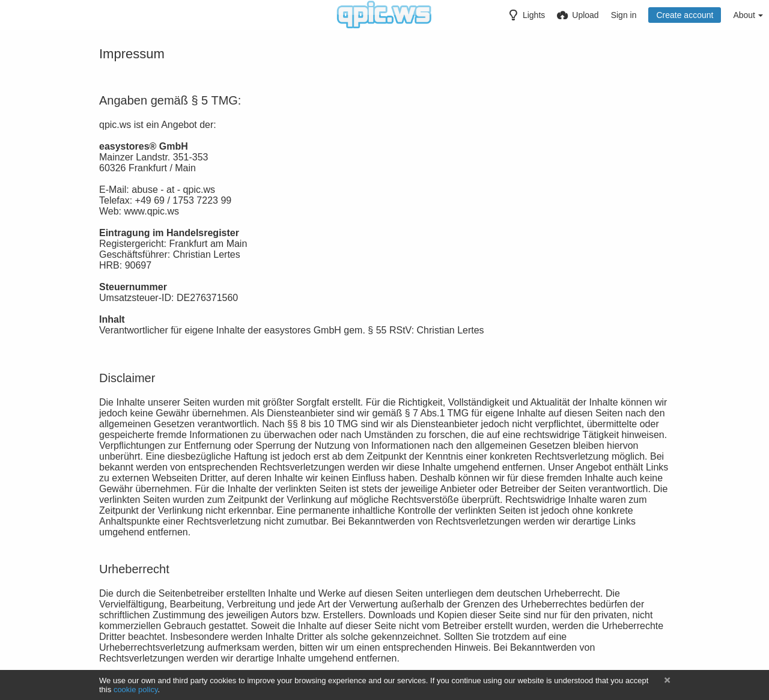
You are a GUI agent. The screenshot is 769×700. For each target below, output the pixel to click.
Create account (685, 15)
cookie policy (136, 689)
